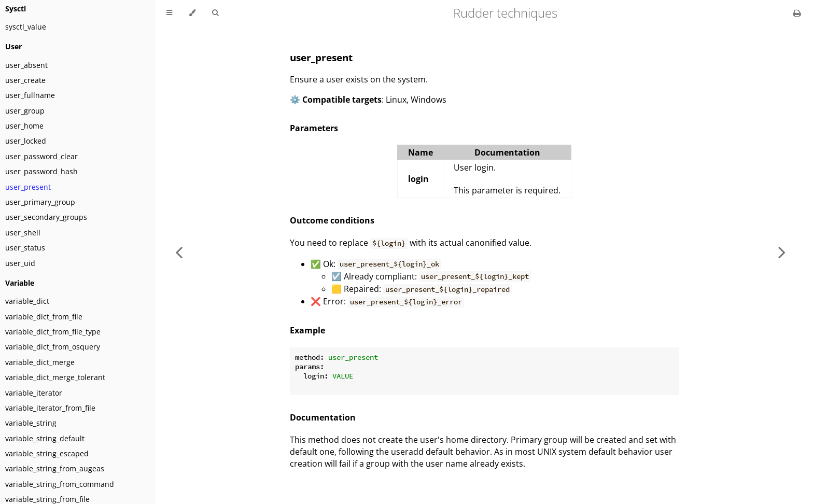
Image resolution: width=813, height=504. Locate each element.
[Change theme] (192, 13)
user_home (24, 126)
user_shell (23, 233)
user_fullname (30, 95)
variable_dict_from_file (44, 317)
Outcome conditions (332, 220)
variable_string (31, 423)
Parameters (314, 128)
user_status (25, 248)
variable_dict (27, 301)
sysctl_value (26, 27)
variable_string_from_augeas (55, 468)
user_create (25, 80)
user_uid (20, 263)
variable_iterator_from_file (50, 408)
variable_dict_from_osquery (53, 347)
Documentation (323, 417)
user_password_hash (41, 171)
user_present (28, 187)
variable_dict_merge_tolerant (55, 377)
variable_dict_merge (40, 362)
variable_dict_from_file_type (53, 332)
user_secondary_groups (46, 217)
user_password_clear (41, 156)
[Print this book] (797, 13)
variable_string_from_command (60, 484)
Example (307, 330)
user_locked (26, 141)
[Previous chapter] (179, 252)
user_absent (26, 65)
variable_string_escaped (47, 453)
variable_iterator (34, 393)
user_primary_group (40, 202)
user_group (25, 111)
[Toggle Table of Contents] (169, 13)
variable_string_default (45, 438)
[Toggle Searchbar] (215, 13)
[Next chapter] (782, 252)
